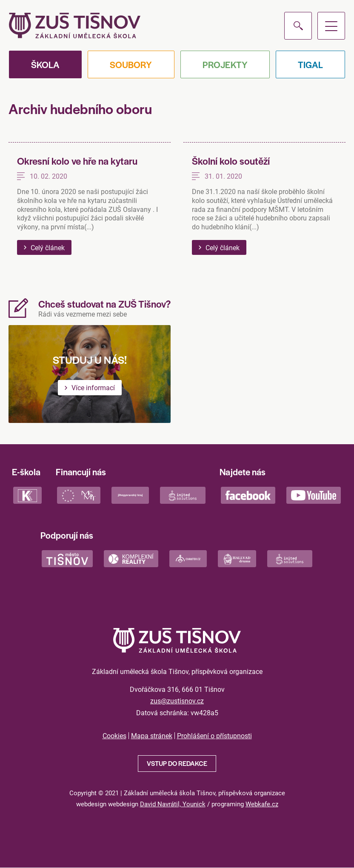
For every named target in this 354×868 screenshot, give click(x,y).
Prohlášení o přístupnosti (214, 736)
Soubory (131, 64)
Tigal (310, 64)
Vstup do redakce (177, 763)
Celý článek (48, 247)
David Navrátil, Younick (173, 804)
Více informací (93, 387)
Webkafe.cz (262, 804)
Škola (45, 64)
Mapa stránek (152, 736)
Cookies (114, 736)
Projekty (225, 64)
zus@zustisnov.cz (177, 701)
